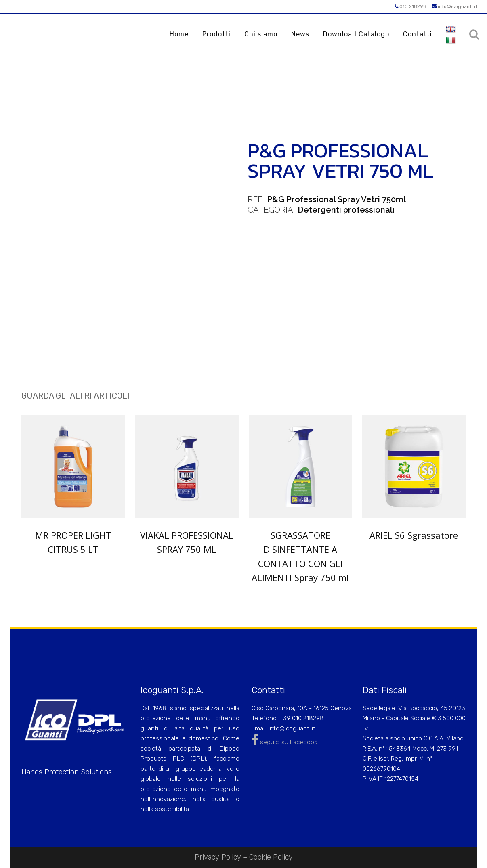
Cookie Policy (271, 857)
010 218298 (410, 6)
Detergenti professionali (346, 210)
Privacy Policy (218, 857)
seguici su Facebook (284, 742)
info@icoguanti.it (454, 6)
